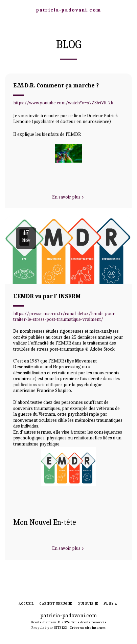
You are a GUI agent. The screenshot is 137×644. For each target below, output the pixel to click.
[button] (7, 10)
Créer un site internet (88, 628)
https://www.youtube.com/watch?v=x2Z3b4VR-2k (63, 103)
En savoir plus (69, 197)
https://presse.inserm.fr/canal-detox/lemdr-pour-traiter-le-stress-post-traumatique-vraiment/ (65, 317)
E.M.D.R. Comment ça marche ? (56, 85)
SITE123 (60, 628)
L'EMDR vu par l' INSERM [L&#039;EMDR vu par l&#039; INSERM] (47, 296)
